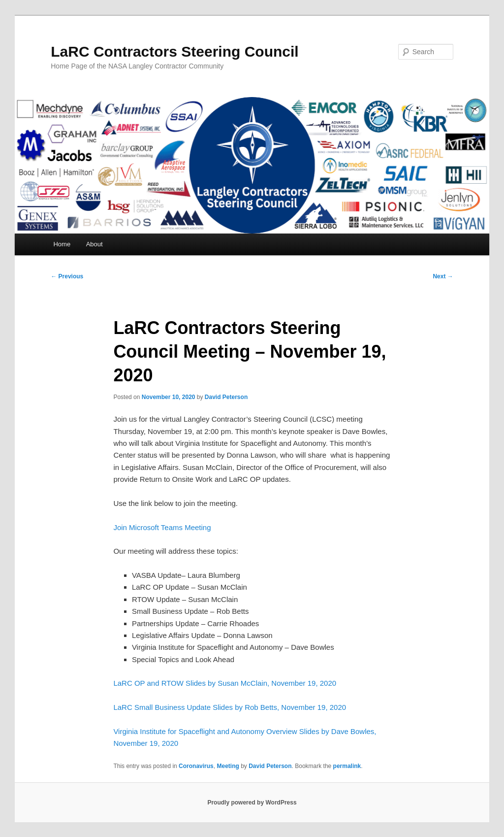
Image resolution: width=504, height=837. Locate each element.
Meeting (228, 766)
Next (443, 276)
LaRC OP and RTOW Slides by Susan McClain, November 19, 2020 (225, 683)
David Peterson (226, 397)
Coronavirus (196, 766)
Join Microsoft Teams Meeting (162, 527)
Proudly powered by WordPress (252, 803)
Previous (67, 276)
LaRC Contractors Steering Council (174, 51)
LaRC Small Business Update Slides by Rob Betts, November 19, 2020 (230, 707)
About (94, 244)
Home (62, 244)
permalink (347, 766)
